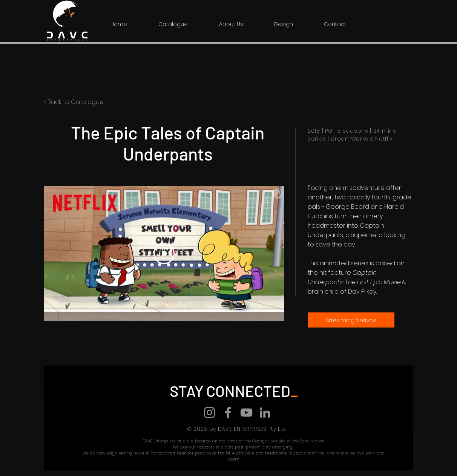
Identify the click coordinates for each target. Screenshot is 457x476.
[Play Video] (164, 254)
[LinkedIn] (265, 412)
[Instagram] (209, 412)
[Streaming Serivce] (351, 320)
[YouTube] (246, 412)
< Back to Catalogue (74, 102)
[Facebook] (228, 412)
